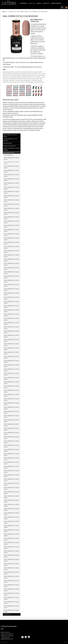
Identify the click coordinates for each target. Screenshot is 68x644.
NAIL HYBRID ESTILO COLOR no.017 (11, 226)
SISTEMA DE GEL (7, 143)
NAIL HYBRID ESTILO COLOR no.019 (11, 235)
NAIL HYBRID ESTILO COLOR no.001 (11, 158)
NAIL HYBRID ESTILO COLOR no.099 (11, 573)
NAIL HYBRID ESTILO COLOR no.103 (11, 590)
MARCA (39, 3)
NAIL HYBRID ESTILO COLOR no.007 (11, 184)
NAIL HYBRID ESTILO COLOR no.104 (11, 594)
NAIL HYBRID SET (9, 155)
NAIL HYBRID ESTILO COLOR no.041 (11, 328)
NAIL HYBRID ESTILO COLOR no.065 (11, 429)
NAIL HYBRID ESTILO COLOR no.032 (11, 290)
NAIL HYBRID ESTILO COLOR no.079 (11, 488)
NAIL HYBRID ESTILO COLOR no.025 (11, 260)
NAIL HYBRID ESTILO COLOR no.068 (11, 442)
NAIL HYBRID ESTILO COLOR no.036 (11, 306)
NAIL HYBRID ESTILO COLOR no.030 (11, 281)
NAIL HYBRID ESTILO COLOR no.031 (11, 285)
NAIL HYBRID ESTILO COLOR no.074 (11, 467)
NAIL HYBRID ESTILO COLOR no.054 (11, 383)
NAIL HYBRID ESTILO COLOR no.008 (11, 188)
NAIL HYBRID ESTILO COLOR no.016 (11, 222)
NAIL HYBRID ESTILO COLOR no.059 (11, 404)
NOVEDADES (23, 3)
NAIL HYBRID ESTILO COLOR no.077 (11, 480)
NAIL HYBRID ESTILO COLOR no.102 (11, 586)
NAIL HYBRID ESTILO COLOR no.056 (11, 391)
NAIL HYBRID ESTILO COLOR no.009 (11, 192)
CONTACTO (46, 3)
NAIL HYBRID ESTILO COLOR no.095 (11, 556)
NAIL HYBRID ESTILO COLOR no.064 (11, 425)
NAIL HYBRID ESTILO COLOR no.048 (11, 357)
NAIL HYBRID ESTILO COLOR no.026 (11, 264)
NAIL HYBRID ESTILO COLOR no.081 (11, 497)
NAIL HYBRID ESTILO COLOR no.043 (11, 336)
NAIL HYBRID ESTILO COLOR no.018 (11, 230)
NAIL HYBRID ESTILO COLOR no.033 (11, 294)
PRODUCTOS (32, 3)
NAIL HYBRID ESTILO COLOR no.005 (11, 175)
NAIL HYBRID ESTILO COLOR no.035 (11, 302)
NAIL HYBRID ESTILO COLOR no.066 (11, 433)
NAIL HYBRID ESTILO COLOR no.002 (38, 12)
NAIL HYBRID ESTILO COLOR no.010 (11, 197)
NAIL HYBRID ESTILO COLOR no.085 (11, 514)
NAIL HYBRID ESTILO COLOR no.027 (11, 268)
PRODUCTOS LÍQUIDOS (9, 146)
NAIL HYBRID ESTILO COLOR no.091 (11, 539)
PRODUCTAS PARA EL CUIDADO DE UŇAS (11, 149)
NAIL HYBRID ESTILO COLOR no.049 (11, 361)
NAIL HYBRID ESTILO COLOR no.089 (11, 531)
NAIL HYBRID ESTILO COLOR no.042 (11, 332)
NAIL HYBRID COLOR (22, 12)
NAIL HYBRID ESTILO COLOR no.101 (11, 581)
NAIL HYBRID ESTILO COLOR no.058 (11, 400)
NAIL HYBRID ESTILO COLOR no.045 (11, 345)
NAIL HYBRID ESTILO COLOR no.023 (11, 251)
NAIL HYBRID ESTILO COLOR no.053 (11, 378)
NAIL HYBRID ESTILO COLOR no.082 (11, 501)
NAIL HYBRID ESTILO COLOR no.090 (11, 535)
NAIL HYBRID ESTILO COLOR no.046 (11, 349)
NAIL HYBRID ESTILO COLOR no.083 (11, 505)
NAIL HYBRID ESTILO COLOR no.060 (11, 408)
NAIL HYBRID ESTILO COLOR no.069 (11, 446)
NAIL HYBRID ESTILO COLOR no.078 (11, 484)
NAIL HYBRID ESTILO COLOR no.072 (11, 459)
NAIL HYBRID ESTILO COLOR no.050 (11, 366)
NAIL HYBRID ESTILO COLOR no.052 (11, 374)
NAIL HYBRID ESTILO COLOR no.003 (11, 167)
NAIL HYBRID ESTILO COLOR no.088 (11, 526)
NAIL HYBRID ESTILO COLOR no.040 (11, 323)
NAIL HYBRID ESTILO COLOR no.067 (11, 438)
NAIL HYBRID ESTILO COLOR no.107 (11, 607)
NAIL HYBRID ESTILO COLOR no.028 (11, 273)
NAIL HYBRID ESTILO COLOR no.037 (11, 311)
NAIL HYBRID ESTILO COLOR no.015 (11, 218)
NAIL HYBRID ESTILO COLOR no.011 (11, 201)
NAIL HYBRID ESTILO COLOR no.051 (11, 370)
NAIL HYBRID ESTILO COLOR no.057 (11, 395)
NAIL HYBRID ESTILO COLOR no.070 (11, 450)
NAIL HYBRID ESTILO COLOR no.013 (11, 209)
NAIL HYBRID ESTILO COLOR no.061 (11, 412)
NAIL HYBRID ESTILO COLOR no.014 (11, 213)
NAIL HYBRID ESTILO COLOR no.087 (11, 522)
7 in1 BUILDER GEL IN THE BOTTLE (10, 140)
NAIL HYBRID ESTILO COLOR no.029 (11, 277)
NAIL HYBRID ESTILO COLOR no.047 (11, 353)
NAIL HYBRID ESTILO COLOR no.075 (11, 471)
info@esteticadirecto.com (7, 639)
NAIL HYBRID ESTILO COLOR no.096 (11, 560)
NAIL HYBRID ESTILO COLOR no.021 (11, 243)
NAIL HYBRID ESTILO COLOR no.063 (11, 421)
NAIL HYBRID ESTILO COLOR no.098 (11, 569)
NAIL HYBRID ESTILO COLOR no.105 (11, 598)
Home (5, 12)
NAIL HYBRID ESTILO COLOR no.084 (11, 509)
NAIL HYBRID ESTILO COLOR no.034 (11, 298)
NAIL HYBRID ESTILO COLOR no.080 (11, 493)
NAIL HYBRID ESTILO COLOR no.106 (11, 603)
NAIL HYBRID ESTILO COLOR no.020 (11, 239)
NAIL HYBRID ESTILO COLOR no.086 (11, 518)
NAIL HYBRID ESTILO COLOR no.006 (11, 180)
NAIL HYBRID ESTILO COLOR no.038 (11, 315)
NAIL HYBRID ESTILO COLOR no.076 (11, 476)
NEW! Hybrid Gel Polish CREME (10, 136)
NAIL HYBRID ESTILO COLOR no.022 (11, 247)
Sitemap (66, 642)
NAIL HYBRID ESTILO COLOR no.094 (11, 552)
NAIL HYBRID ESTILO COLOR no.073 (11, 463)
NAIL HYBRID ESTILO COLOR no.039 (11, 319)
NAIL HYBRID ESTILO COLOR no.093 (11, 548)
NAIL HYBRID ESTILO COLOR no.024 (11, 256)
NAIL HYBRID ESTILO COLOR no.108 (11, 611)
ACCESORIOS (7, 614)
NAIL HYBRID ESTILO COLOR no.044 (11, 340)
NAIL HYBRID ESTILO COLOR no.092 (11, 543)
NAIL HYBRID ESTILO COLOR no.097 (11, 564)
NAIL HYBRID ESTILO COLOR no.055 (11, 387)
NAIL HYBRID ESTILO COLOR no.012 (11, 205)
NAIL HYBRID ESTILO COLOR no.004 (11, 171)
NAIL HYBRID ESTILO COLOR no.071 (11, 454)
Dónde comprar (56, 3)
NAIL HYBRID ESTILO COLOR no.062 (11, 416)
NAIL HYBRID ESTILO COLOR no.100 (11, 577)
